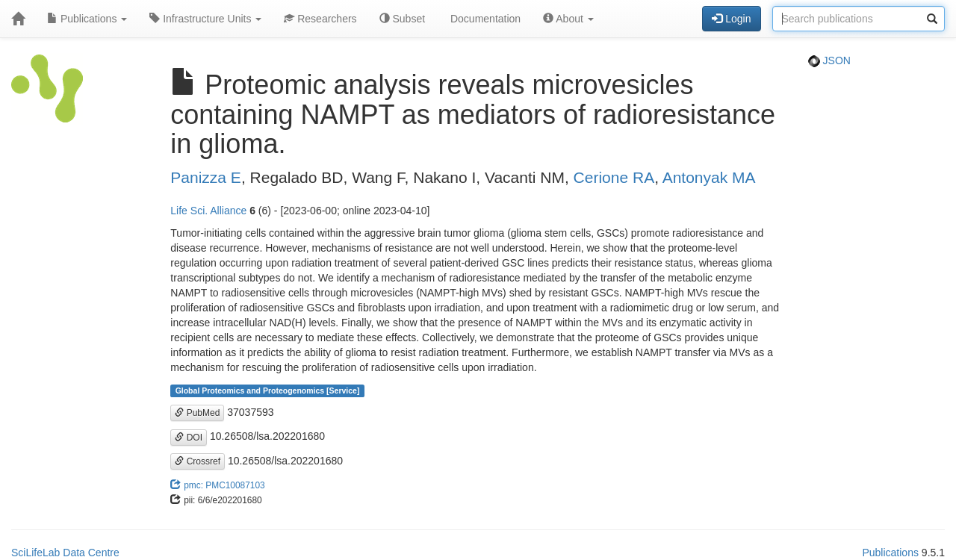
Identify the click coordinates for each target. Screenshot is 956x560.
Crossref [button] (198, 461)
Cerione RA (614, 177)
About (568, 19)
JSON (829, 60)
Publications (87, 19)
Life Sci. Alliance (208, 211)
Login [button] (731, 19)
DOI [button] (189, 438)
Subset (402, 19)
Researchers (320, 19)
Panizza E (206, 177)
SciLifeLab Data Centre (65, 553)
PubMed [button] (197, 413)
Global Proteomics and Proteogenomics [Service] (268, 391)
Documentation (484, 19)
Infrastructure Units (205, 19)
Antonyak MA (709, 177)
